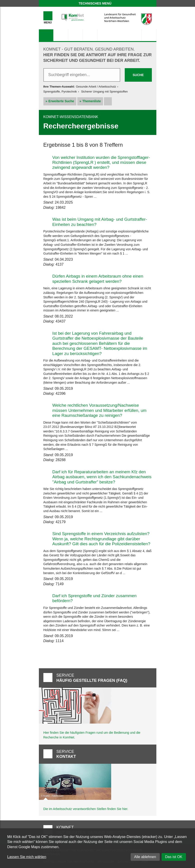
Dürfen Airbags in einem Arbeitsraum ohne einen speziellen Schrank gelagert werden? (98, 279)
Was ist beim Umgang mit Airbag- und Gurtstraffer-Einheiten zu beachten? (100, 222)
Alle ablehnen (145, 857)
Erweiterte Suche (61, 101)
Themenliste (92, 101)
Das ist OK (174, 857)
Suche (138, 75)
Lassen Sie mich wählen (27, 857)
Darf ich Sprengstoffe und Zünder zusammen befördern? (95, 598)
